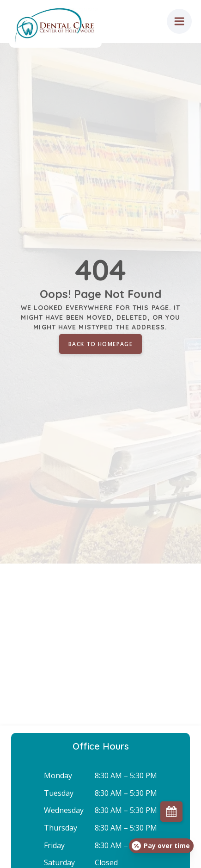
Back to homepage (100, 344)
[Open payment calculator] (161, 846)
